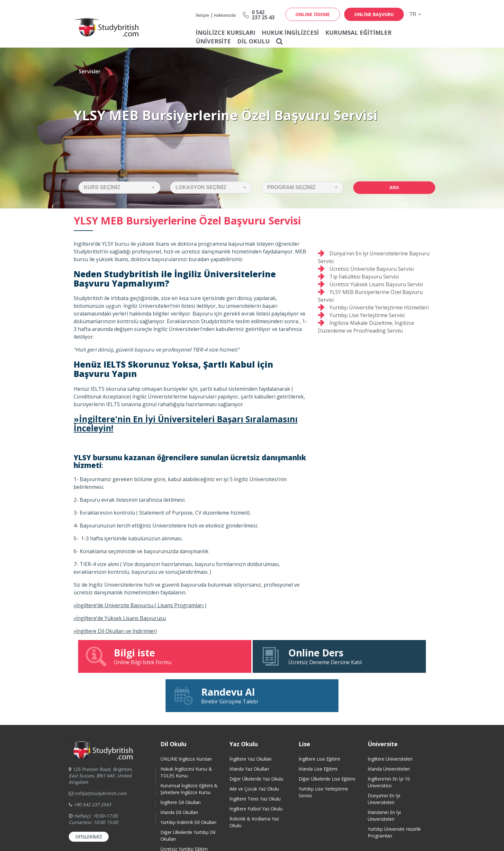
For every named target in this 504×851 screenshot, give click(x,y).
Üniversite (213, 41)
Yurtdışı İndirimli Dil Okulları (188, 783)
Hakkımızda (225, 15)
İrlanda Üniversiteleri (389, 730)
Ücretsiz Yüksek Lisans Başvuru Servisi (376, 284)
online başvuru (374, 14)
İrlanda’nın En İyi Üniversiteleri (384, 776)
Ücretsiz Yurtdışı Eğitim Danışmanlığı (184, 813)
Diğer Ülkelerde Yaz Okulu (256, 740)
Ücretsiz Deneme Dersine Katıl (252, 656)
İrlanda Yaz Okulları (249, 730)
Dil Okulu (253, 41)
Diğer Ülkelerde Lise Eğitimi (327, 740)
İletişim (203, 15)
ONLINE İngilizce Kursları (186, 720)
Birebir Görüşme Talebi (371, 656)
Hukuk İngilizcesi (290, 32)
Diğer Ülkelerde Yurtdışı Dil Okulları (188, 796)
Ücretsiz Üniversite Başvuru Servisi (372, 269)
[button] (119, 188)
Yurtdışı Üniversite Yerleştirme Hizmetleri (379, 307)
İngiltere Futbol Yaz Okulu (256, 769)
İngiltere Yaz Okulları (251, 720)
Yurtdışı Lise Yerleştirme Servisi (367, 315)
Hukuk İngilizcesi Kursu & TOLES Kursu (186, 733)
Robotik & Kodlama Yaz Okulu (254, 783)
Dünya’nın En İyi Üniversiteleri (384, 760)
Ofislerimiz (89, 797)
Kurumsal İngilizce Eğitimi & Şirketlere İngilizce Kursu (189, 750)
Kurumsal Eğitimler (358, 32)
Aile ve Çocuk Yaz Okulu (254, 750)
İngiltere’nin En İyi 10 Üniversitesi (389, 743)
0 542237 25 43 (263, 15)
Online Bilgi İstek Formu (133, 656)
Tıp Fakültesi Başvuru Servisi (364, 277)
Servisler (90, 71)
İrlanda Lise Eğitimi (318, 730)
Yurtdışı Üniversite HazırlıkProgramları (394, 793)
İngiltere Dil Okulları (180, 763)
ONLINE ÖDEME (313, 14)
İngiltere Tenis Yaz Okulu (255, 759)
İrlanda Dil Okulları (179, 773)
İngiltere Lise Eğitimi (319, 720)
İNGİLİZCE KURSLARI (225, 32)
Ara (394, 188)
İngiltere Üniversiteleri (390, 720)
